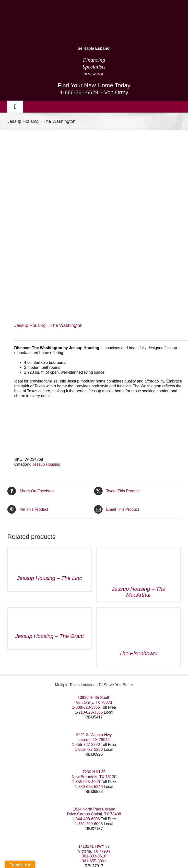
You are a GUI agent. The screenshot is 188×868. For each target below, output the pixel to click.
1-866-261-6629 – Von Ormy (94, 92)
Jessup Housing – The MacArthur (139, 425)
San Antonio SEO (47, 829)
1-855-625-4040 (86, 615)
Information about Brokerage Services (43, 848)
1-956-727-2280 (89, 583)
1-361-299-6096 (89, 657)
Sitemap (84, 824)
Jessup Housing (46, 298)
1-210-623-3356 (89, 546)
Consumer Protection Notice (108, 848)
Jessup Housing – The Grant (49, 470)
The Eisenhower (139, 487)
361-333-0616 (94, 690)
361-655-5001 (94, 695)
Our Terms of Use (23, 824)
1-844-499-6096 (86, 653)
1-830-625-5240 (89, 620)
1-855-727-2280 (86, 578)
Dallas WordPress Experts (110, 829)
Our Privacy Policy (58, 824)
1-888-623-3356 (86, 541)
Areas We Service (109, 824)
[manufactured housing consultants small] (49, 7)
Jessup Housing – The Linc (49, 412)
